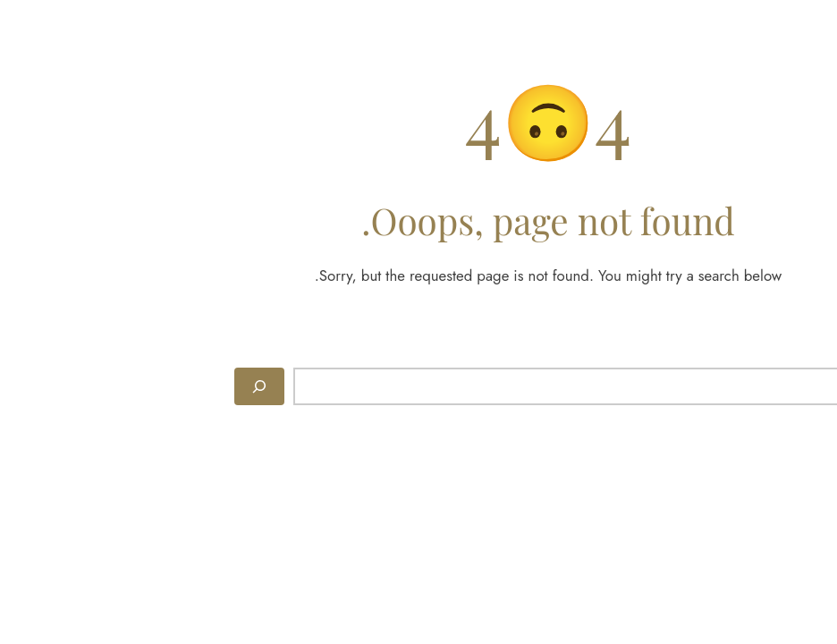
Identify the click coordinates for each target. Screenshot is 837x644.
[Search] (130, 386)
